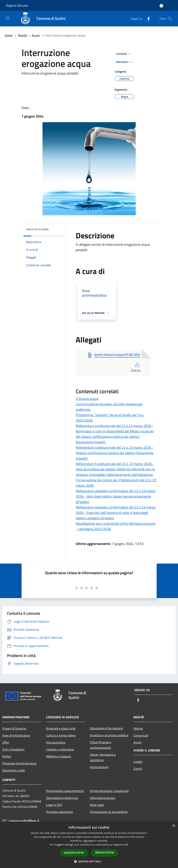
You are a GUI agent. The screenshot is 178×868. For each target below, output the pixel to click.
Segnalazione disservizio (62, 798)
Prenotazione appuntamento (65, 791)
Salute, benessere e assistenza (103, 757)
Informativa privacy (103, 798)
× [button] (174, 826)
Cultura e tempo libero (61, 735)
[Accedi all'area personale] (161, 6)
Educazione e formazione (106, 728)
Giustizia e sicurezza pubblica (109, 735)
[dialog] (89, 845)
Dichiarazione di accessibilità (109, 812)
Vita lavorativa (56, 742)
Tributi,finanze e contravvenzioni (101, 745)
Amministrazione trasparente (109, 791)
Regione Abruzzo (17, 5)
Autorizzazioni (99, 767)
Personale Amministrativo (20, 763)
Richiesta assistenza (59, 812)
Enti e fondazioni (13, 749)
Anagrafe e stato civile (61, 728)
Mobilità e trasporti (59, 756)
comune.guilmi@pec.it (24, 821)
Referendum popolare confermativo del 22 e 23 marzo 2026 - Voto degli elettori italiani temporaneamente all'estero (116, 496)
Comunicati (141, 735)
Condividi (124, 54)
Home (9, 35)
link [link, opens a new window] (126, 845)
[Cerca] (170, 19)
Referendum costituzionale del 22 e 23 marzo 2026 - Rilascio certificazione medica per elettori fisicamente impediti (115, 453)
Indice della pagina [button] (37, 229)
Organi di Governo (14, 728)
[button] (89, 861)
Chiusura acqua (87, 399)
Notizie (138, 728)
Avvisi (36, 35)
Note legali (97, 805)
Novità (22, 35)
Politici (7, 756)
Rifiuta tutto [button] (105, 853)
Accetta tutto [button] (74, 853)
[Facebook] (147, 19)
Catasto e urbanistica (60, 749)
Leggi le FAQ (54, 805)
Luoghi (138, 762)
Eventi (138, 769)
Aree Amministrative (16, 735)
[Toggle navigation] (8, 18)
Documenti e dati (14, 770)
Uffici (6, 742)
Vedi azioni (125, 62)
